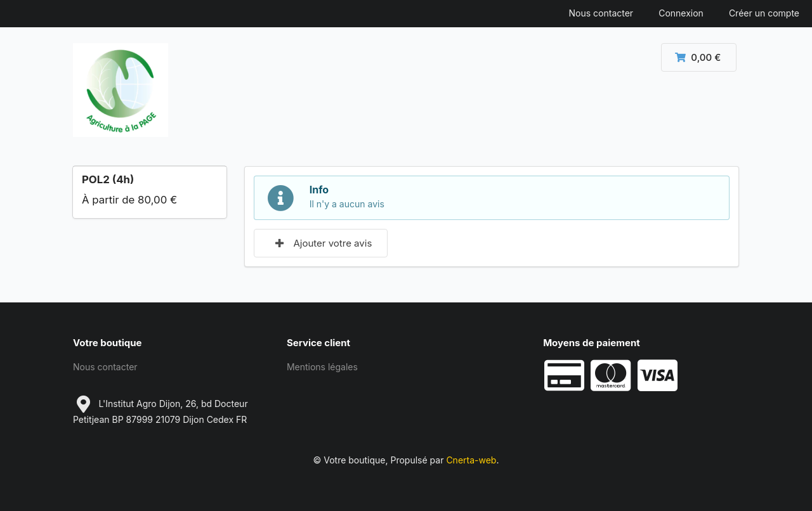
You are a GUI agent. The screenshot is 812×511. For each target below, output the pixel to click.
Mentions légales (322, 367)
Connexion (681, 13)
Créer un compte (764, 13)
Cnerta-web (471, 460)
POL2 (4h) (108, 179)
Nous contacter (601, 13)
